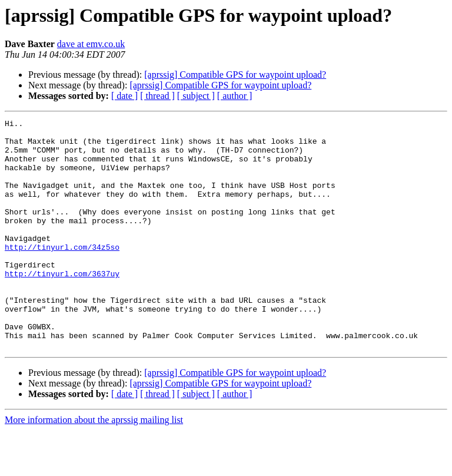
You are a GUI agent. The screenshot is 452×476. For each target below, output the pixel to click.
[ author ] (235, 96)
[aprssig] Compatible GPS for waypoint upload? (235, 75)
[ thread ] (157, 96)
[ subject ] (196, 96)
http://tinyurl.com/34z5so (62, 273)
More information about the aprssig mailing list (94, 466)
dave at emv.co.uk (91, 44)
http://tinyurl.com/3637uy (62, 305)
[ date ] (124, 96)
